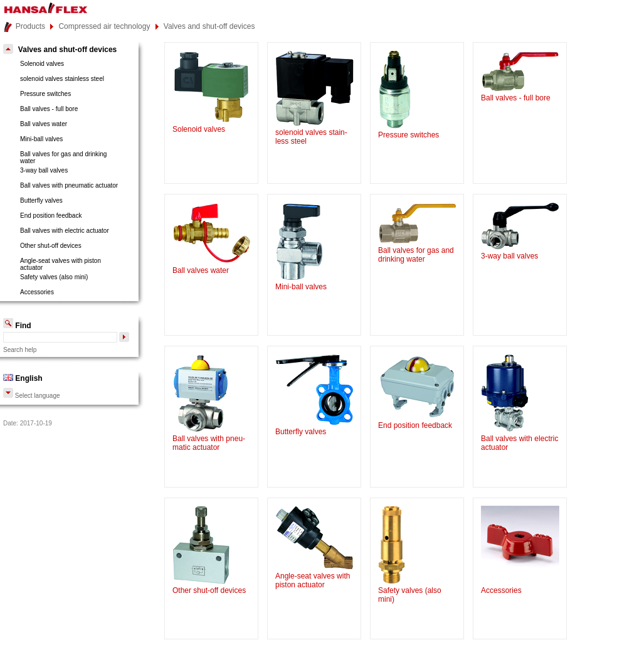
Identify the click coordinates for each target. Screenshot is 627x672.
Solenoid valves (42, 64)
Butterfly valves (41, 200)
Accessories (37, 292)
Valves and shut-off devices (209, 26)
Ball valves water (44, 124)
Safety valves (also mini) (54, 277)
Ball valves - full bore (49, 109)
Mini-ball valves (41, 139)
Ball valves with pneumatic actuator (69, 185)
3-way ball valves (44, 170)
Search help (20, 350)
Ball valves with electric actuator (65, 231)
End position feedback (51, 216)
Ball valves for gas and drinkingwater (63, 157)
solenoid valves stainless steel (62, 79)
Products (30, 26)
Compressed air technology (104, 26)
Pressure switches (45, 94)
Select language (32, 396)
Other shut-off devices (51, 246)
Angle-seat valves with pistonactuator (61, 264)
